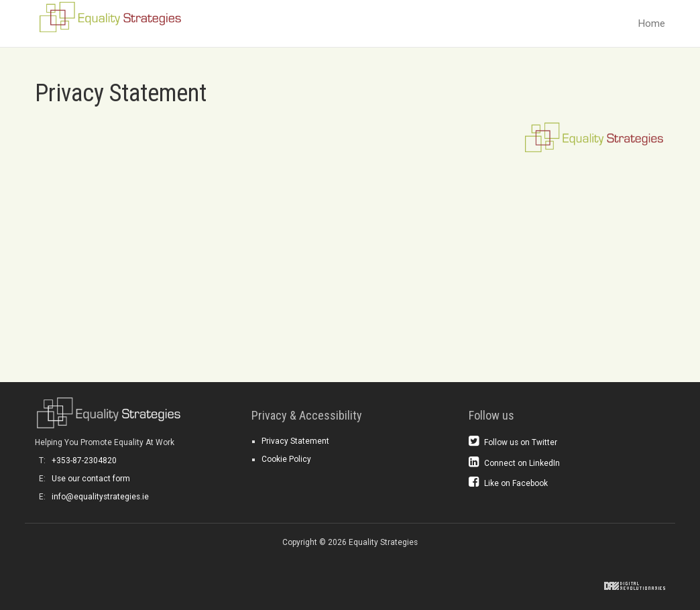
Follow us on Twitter (513, 442)
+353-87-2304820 (84, 461)
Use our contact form (91, 479)
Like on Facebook (508, 483)
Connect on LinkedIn (514, 463)
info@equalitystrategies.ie (100, 497)
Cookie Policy (286, 459)
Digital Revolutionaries (635, 586)
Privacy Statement (295, 441)
